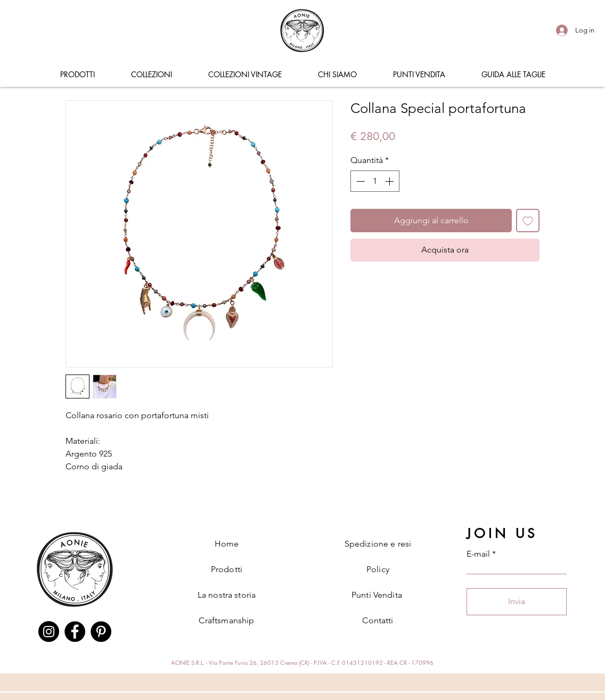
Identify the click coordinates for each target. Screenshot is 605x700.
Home (227, 544)
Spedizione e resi (378, 544)
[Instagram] (49, 632)
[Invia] (517, 602)
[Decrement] (359, 181)
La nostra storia (227, 595)
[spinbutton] (375, 181)
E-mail (478, 554)
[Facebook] (75, 632)
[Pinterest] (101, 632)
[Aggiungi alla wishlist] (528, 221)
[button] (77, 75)
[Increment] (390, 181)
